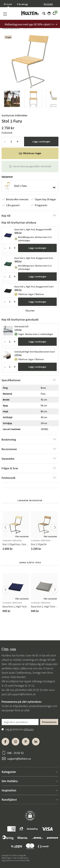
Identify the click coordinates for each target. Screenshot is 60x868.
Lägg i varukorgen (41, 142)
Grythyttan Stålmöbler (14, 115)
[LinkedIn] (36, 742)
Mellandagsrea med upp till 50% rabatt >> (29, 24)
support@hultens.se (23, 694)
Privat (8, 4)
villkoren (29, 729)
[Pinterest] (26, 742)
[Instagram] (16, 742)
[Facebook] (5, 742)
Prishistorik (7, 132)
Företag (22, 4)
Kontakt (48, 4)
